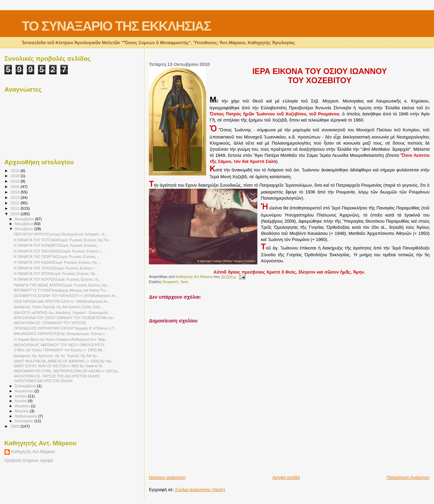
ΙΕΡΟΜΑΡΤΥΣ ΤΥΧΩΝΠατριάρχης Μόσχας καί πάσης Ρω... (61, 290)
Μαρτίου (22, 411)
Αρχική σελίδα (286, 477)
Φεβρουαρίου (27, 416)
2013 (15, 197)
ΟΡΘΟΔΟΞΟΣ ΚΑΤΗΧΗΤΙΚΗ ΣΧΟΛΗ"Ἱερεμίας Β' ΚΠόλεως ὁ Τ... (65, 328)
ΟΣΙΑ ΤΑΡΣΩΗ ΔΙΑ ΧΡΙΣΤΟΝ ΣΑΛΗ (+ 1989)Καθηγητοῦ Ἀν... (62, 301)
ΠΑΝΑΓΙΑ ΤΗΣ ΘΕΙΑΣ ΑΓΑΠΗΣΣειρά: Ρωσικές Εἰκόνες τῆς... (62, 285)
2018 (15, 176)
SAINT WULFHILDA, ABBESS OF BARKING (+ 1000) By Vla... (64, 361)
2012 (15, 203)
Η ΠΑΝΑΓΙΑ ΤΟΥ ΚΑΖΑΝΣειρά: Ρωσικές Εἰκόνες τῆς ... (57, 262)
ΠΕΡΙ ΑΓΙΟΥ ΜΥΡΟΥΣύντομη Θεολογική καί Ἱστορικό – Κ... (61, 234)
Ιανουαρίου (25, 421)
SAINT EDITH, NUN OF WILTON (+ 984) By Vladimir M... (59, 366)
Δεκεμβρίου (25, 219)
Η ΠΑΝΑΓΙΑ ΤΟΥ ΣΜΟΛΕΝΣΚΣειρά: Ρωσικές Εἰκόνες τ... (59, 251)
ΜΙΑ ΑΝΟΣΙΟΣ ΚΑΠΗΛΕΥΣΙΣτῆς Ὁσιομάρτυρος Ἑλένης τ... (61, 334)
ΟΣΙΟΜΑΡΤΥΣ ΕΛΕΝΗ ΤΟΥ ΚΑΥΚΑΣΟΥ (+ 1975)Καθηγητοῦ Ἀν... (66, 296)
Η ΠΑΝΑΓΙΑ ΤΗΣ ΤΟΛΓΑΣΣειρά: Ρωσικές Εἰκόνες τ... (56, 268)
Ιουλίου (22, 396)
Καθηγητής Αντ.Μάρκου (33, 452)
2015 (15, 186)
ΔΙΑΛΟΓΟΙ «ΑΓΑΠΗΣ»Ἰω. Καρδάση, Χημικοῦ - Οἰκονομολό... (62, 313)
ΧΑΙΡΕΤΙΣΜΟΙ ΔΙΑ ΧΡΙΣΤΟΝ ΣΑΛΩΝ (43, 381)
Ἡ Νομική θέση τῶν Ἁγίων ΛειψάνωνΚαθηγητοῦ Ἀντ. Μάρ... (61, 339)
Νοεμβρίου (24, 224)
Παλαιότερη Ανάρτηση (408, 477)
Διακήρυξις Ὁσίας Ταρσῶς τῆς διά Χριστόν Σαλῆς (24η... (58, 307)
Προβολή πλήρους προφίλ (29, 461)
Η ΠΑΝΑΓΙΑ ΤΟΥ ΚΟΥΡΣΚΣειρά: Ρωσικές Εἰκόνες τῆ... (57, 279)
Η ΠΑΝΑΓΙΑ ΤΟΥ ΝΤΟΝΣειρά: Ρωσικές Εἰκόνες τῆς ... (56, 274)
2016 (15, 181)
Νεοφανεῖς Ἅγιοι (175, 282)
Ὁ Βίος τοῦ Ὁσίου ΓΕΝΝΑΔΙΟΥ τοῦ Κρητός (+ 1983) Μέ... (59, 350)
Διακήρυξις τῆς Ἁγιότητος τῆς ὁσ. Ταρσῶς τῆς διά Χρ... (57, 356)
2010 (15, 214)
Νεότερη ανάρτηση (167, 477)
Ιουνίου (22, 401)
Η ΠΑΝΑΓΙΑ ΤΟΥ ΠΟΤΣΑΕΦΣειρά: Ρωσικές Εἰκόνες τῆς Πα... (62, 240)
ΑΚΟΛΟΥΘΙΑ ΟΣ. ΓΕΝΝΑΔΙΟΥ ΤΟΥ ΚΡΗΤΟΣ (50, 323)
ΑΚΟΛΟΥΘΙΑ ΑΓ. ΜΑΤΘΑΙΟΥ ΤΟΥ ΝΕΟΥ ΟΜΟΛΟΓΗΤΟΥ (59, 345)
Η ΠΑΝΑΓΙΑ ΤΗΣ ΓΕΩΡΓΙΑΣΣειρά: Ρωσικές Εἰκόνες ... (57, 257)
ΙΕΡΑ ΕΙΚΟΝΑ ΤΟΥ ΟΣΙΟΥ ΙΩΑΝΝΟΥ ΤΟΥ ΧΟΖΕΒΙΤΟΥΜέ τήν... (65, 318)
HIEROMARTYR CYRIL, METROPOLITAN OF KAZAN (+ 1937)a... (67, 371)
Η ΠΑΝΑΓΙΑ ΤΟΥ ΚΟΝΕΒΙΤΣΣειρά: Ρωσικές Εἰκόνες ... (57, 245)
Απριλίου (23, 406)
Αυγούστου (25, 391)
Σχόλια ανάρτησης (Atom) (200, 490)
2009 (15, 426)
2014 (15, 192)
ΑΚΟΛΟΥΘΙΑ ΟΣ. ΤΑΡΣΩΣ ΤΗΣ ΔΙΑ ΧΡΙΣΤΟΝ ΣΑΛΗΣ (56, 376)
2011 (15, 208)
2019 (15, 171)
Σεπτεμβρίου (26, 386)
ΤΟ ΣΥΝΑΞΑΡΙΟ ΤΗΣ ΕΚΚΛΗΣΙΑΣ (116, 26)
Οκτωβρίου (25, 229)
